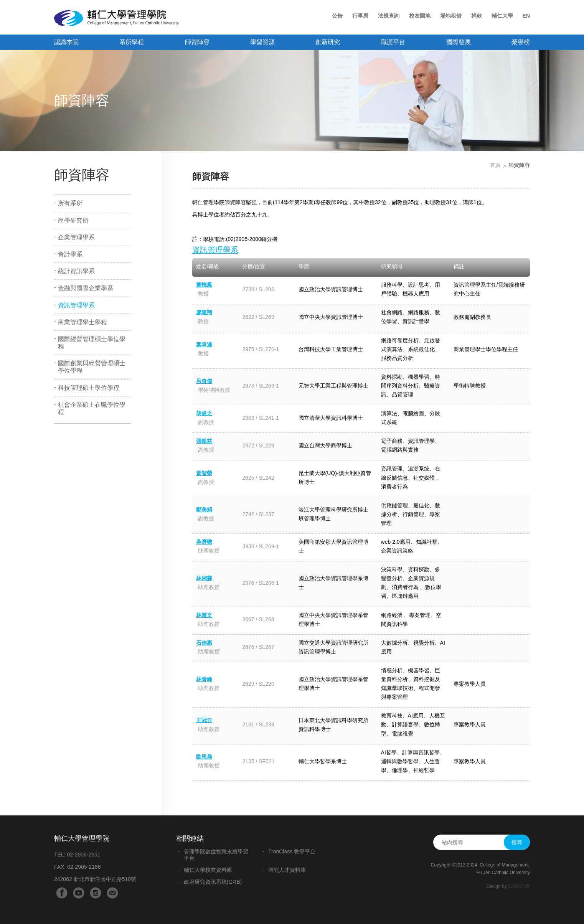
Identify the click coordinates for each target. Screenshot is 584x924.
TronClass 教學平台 (292, 851)
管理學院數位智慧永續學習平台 (216, 855)
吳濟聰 (204, 542)
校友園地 (420, 16)
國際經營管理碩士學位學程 (92, 343)
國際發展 (459, 42)
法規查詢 (389, 16)
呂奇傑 (204, 381)
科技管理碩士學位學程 (89, 388)
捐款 (477, 16)
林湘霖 (204, 578)
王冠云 (204, 720)
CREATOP (519, 886)
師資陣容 (197, 42)
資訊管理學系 (76, 305)
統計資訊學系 (76, 271)
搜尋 (517, 842)
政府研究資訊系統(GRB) (213, 882)
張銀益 (204, 441)
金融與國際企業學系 (86, 288)
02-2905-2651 (83, 855)
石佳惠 (204, 643)
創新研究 (328, 42)
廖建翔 (204, 312)
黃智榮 (204, 473)
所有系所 (70, 203)
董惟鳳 (204, 285)
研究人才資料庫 (287, 870)
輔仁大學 (502, 16)
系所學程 (132, 42)
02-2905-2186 (84, 867)
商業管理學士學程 (82, 322)
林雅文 (204, 615)
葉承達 (204, 345)
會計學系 (70, 254)
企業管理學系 (76, 237)
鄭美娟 (204, 510)
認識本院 (66, 42)
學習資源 (262, 42)
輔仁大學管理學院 (116, 18)
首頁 (495, 165)
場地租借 (451, 16)
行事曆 (360, 16)
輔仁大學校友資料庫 (208, 870)
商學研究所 (73, 220)
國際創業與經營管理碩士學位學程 (92, 367)
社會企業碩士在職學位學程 (92, 408)
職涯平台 (393, 42)
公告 (337, 16)
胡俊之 (204, 413)
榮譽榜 (521, 42)
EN (526, 16)
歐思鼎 (204, 757)
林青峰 (204, 679)
